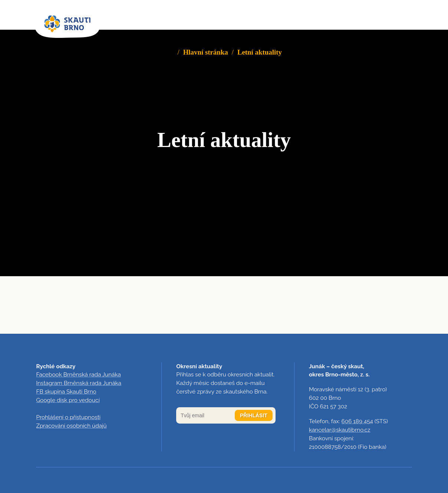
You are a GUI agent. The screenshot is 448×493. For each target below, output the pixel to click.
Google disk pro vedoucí (68, 400)
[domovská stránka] (67, 24)
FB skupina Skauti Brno (66, 392)
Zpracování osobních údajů (71, 426)
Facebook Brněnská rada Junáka (78, 375)
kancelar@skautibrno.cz (340, 430)
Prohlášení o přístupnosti (68, 417)
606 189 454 (357, 421)
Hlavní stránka (206, 52)
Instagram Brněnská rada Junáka (79, 383)
